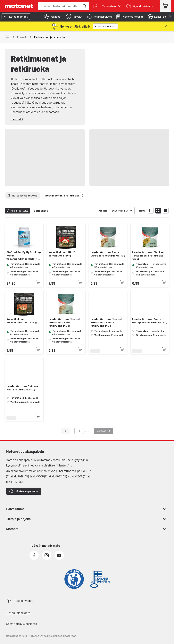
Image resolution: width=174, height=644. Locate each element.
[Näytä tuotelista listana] (166, 211)
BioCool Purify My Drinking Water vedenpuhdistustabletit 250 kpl (24, 256)
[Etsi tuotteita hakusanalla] (84, 6)
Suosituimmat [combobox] (120, 210)
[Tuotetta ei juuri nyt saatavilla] (38, 282)
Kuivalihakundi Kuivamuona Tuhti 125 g (22, 321)
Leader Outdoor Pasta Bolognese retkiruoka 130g (150, 321)
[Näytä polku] (7, 37)
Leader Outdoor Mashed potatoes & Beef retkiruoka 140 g (64, 322)
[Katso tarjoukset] (105, 26)
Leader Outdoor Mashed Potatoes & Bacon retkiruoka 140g (106, 322)
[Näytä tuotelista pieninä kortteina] (158, 211)
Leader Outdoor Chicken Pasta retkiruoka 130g (22, 388)
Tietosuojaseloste (18, 613)
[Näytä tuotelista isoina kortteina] (151, 211)
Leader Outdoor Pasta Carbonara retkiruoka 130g (108, 254)
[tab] (52, 17)
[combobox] (59, 6)
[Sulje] (166, 26)
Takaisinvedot (23, 600)
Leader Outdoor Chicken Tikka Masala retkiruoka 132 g (148, 256)
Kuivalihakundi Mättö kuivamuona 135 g (62, 254)
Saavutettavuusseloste (22, 624)
